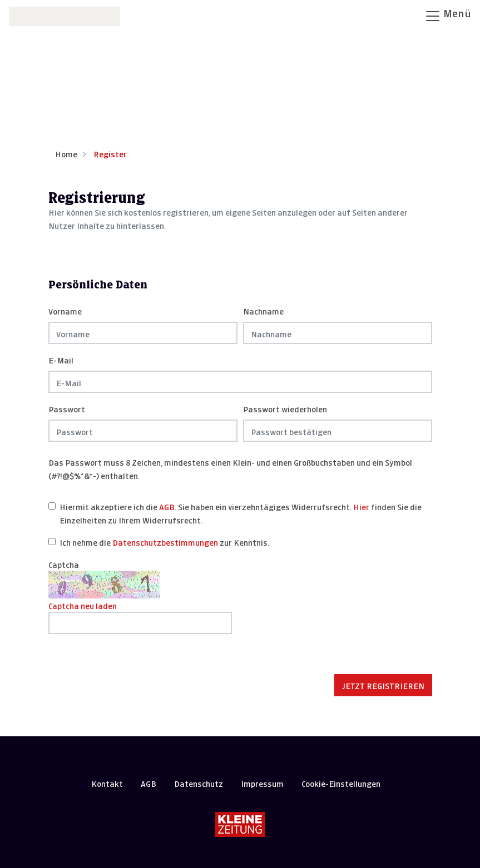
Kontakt (107, 783)
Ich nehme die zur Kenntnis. (164, 542)
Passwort (67, 408)
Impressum (262, 783)
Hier (361, 506)
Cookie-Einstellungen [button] (341, 783)
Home (66, 153)
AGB (167, 506)
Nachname (263, 310)
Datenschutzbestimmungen (165, 542)
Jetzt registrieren (383, 685)
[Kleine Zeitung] (240, 824)
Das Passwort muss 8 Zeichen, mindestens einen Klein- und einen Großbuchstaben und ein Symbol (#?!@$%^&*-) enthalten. (230, 468)
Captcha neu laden (83, 605)
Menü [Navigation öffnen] (448, 15)
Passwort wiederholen (285, 408)
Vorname (65, 310)
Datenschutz (199, 783)
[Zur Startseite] (65, 15)
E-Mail (61, 359)
